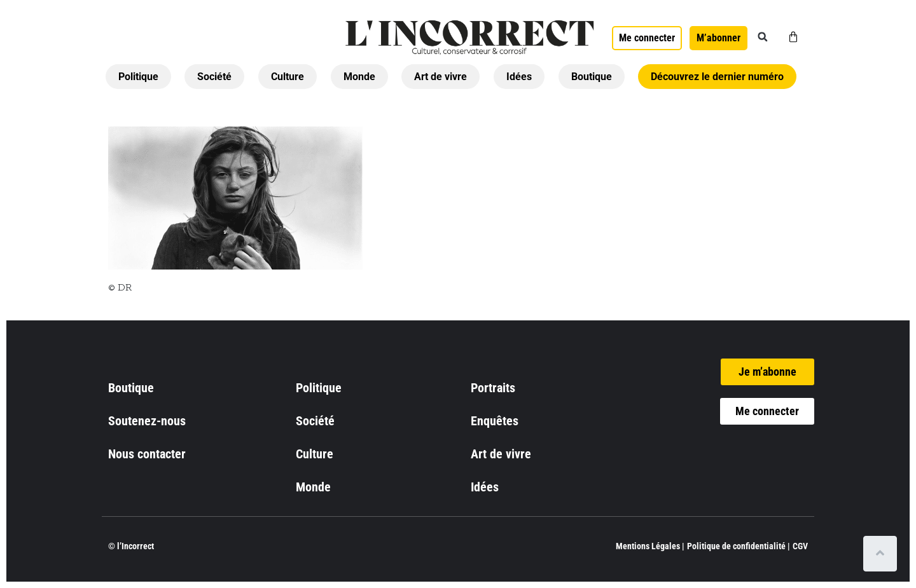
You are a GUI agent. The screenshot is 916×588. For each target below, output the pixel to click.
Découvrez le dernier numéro (717, 77)
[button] (763, 37)
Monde (359, 77)
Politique (138, 77)
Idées (519, 77)
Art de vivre (441, 77)
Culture (288, 77)
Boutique (592, 77)
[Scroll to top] (883, 554)
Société (214, 77)
